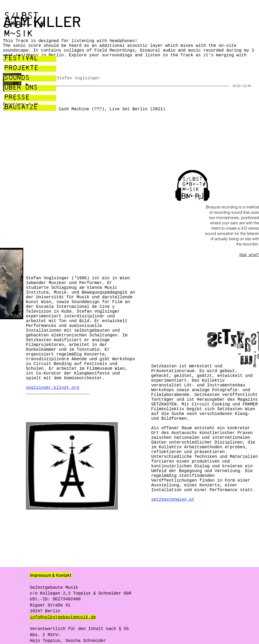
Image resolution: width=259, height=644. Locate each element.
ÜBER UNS (21, 88)
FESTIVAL (21, 59)
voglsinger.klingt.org (53, 388)
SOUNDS (17, 78)
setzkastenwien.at (173, 500)
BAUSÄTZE (21, 108)
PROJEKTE (21, 69)
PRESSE (17, 98)
